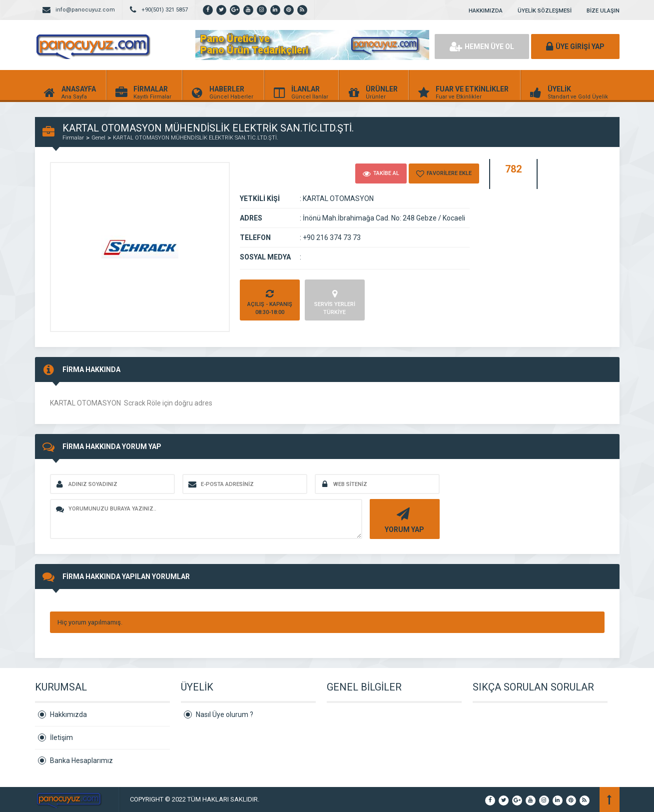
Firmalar (73, 138)
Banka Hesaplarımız (81, 760)
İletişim (61, 737)
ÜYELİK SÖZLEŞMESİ (545, 11)
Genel (98, 138)
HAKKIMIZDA (486, 11)
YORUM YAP (403, 519)
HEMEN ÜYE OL (482, 46)
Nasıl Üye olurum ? (225, 714)
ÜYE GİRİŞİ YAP (575, 46)
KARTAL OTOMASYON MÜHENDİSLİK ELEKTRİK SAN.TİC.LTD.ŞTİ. (196, 138)
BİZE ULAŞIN (603, 11)
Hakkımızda (68, 714)
